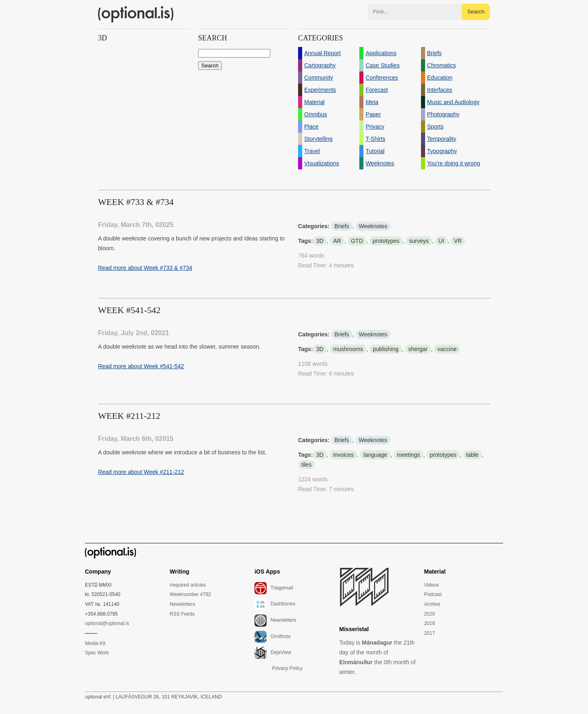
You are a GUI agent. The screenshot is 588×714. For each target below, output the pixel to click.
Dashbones (275, 604)
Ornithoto (273, 637)
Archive (432, 604)
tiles (306, 465)
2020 (429, 614)
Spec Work (97, 653)
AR (337, 241)
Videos (431, 585)
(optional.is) (136, 14)
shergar (418, 349)
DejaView (273, 653)
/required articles (188, 585)
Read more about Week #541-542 (141, 366)
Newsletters (183, 604)
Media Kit (95, 643)
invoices (344, 455)
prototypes (386, 241)
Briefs (342, 226)
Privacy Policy (287, 668)
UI (441, 241)
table (472, 455)
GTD (357, 241)
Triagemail (274, 588)
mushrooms (348, 349)
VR (458, 241)
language (375, 455)
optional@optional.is (107, 623)
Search (476, 12)
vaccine (447, 349)
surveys (419, 241)
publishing (386, 349)
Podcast (433, 594)
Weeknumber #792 (190, 594)
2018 (429, 623)
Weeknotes (373, 226)
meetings (409, 455)
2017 (429, 633)
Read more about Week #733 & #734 (145, 268)
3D (320, 241)
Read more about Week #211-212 (141, 472)
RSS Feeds (182, 614)
